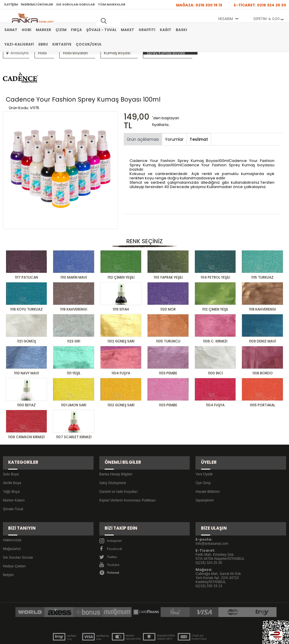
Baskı (181, 30)
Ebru (43, 44)
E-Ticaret (127, 637)
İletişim (11, 4)
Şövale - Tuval (101, 30)
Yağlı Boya (11, 471)
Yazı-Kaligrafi (19, 44)
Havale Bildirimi (208, 471)
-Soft (112, 637)
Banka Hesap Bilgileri (116, 453)
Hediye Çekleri (14, 538)
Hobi (27, 30)
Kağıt (166, 30)
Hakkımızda (12, 512)
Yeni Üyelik (204, 453)
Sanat (11, 30)
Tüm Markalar (112, 4)
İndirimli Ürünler (37, 4)
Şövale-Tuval (13, 488)
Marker (43, 30)
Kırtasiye (62, 44)
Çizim (61, 30)
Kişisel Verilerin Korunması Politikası (128, 479)
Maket (128, 30)
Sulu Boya (11, 453)
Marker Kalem (14, 479)
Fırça (76, 30)
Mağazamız (12, 521)
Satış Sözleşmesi (113, 462)
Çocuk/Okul (89, 44)
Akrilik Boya (12, 462)
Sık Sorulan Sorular (76, 4)
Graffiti (147, 30)
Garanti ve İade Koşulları (119, 471)
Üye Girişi (203, 462)
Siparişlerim (205, 479)
